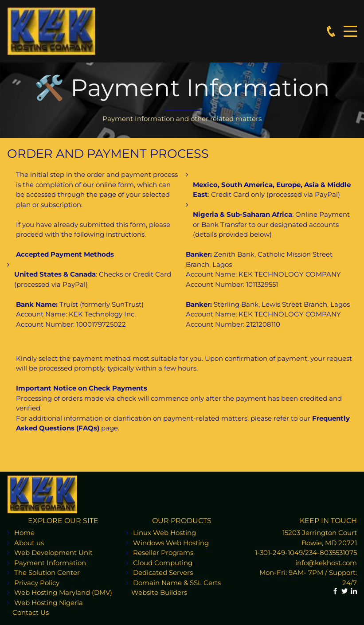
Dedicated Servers (163, 572)
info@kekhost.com (326, 563)
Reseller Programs (163, 553)
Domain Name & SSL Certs (178, 583)
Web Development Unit (53, 553)
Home (24, 533)
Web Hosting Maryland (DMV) (63, 592)
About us (29, 543)
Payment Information (50, 563)
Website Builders (157, 592)
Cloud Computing (163, 563)
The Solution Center (47, 572)
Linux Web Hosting (164, 533)
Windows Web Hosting (171, 543)
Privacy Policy (37, 583)
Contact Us (28, 612)
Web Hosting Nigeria (49, 603)
